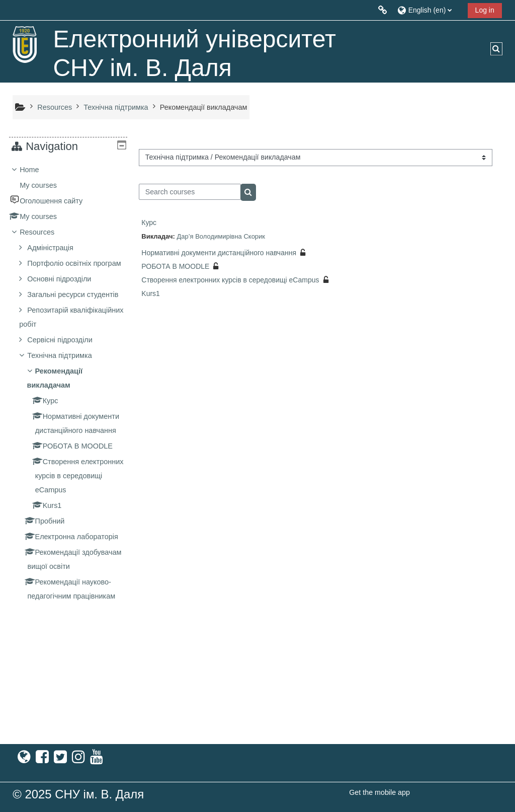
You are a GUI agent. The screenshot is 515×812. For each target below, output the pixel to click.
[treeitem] (68, 439)
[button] (429, 10)
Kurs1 (151, 293)
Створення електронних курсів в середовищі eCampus (230, 280)
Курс (149, 223)
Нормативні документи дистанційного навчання (219, 253)
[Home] (25, 44)
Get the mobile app (379, 792)
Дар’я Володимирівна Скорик (221, 236)
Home (37, 170)
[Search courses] (190, 192)
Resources (45, 232)
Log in (485, 10)
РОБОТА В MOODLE (175, 266)
